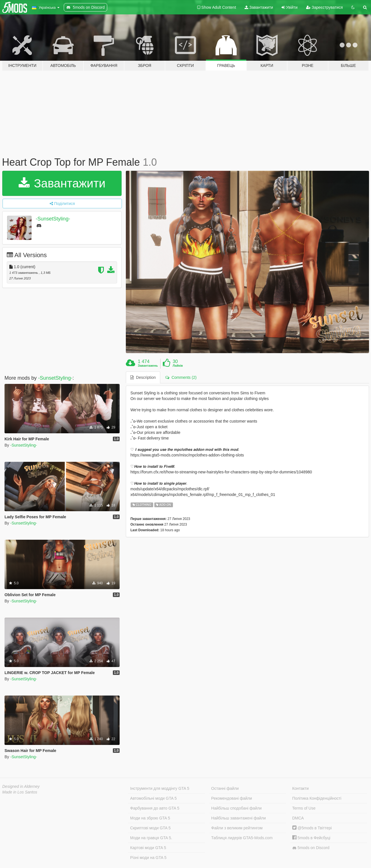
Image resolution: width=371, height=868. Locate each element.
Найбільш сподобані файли (237, 808)
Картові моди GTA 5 (148, 848)
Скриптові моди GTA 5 (150, 828)
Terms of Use (304, 808)
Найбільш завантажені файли (239, 818)
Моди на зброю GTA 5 (150, 818)
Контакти (300, 788)
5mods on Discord (311, 848)
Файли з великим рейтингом (237, 828)
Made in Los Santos (20, 792)
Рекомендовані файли (232, 798)
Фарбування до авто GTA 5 (155, 808)
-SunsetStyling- (53, 219)
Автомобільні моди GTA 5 (153, 798)
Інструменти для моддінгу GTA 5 (160, 788)
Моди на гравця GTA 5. (151, 838)
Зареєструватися (324, 7)
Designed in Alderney (21, 786)
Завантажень (148, 366)
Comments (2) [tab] (181, 377)
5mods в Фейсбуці (311, 838)
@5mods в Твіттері (312, 828)
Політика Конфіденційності (317, 798)
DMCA (298, 818)
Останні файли (225, 788)
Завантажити (259, 7)
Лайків (178, 366)
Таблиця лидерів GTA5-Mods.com (242, 838)
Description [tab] (143, 377)
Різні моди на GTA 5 (148, 858)
